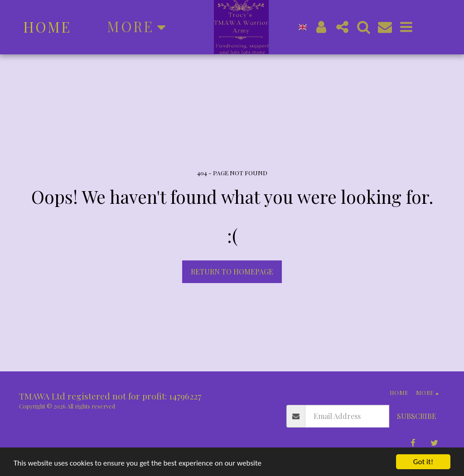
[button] (425, 27)
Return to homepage (232, 272)
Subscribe (417, 416)
